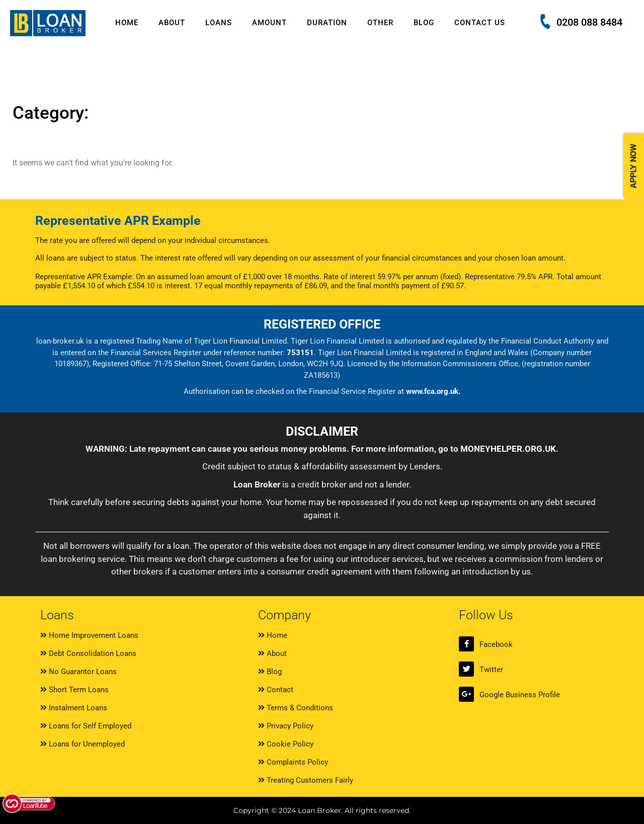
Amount (269, 23)
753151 (300, 353)
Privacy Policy (286, 726)
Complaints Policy (293, 762)
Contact (276, 690)
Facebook (496, 644)
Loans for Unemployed (83, 744)
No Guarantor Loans (78, 672)
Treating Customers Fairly (306, 780)
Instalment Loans (74, 708)
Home (127, 23)
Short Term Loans (74, 690)
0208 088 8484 (589, 22)
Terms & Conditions (296, 708)
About (172, 23)
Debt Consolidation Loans (88, 653)
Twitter (491, 670)
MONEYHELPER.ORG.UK (508, 449)
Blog (424, 23)
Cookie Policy (286, 744)
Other (380, 23)
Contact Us (480, 23)
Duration (327, 23)
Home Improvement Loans (89, 635)
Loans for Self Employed (86, 726)
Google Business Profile (520, 695)
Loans (219, 23)
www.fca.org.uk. (433, 391)
